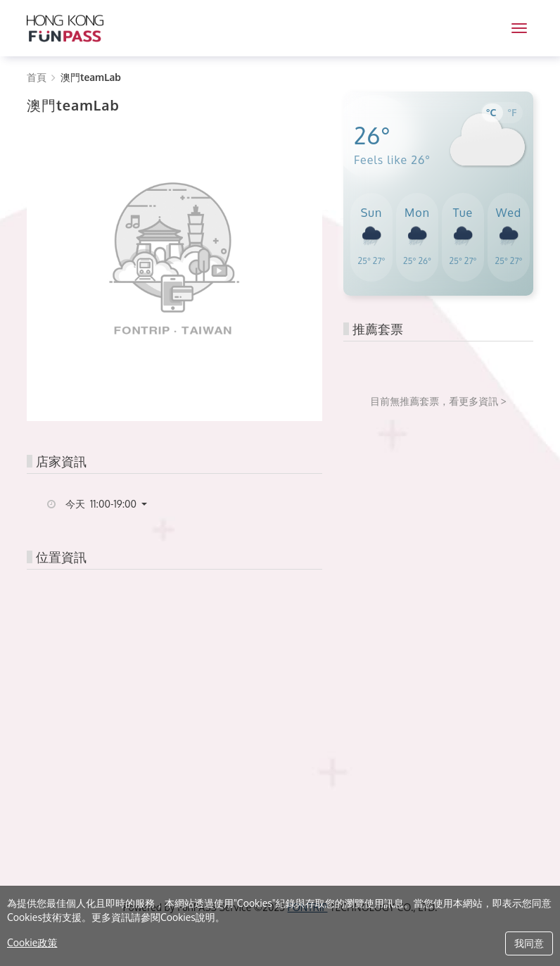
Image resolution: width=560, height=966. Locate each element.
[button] (112, 504)
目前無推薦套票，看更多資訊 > (438, 401)
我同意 (529, 943)
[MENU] (519, 28)
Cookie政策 (32, 942)
